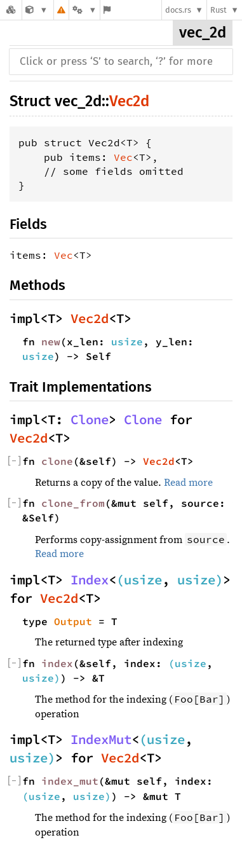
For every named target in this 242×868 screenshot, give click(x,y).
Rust (218, 10)
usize (127, 341)
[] (14, 461)
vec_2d (203, 32)
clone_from (73, 503)
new (51, 341)
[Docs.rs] (11, 10)
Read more (188, 483)
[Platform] (84, 10)
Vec (123, 157)
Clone (90, 420)
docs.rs (178, 10)
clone (57, 461)
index (57, 663)
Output (73, 621)
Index (90, 580)
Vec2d (129, 101)
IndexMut (101, 740)
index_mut (70, 781)
